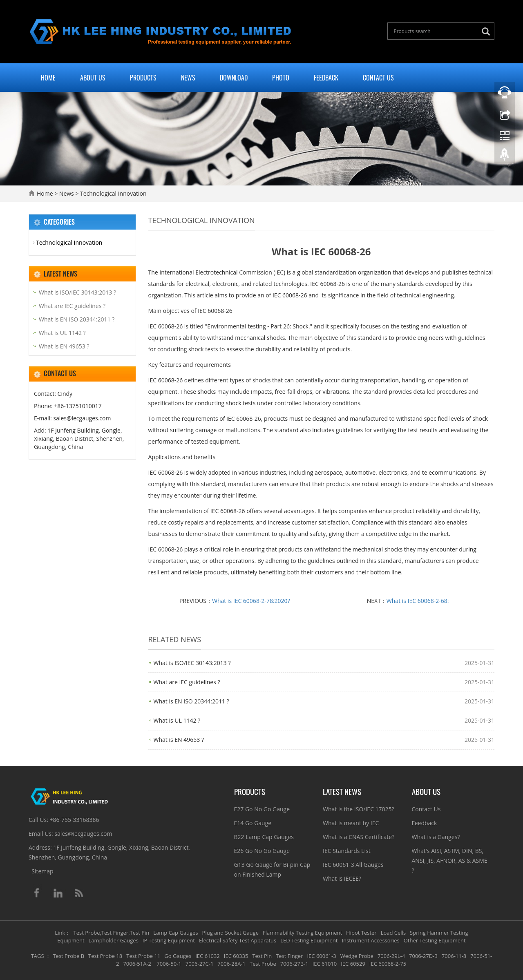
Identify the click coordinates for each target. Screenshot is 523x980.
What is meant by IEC (351, 823)
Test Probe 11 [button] (143, 956)
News (188, 78)
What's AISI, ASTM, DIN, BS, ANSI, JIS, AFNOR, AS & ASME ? (450, 861)
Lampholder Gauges (114, 940)
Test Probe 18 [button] (105, 956)
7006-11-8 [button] (454, 956)
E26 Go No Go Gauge (262, 851)
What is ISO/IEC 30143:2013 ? (192, 663)
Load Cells (393, 933)
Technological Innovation (112, 193)
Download (234, 78)
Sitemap (42, 871)
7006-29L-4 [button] (391, 956)
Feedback (326, 78)
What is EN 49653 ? (179, 740)
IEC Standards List (347, 851)
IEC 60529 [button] (353, 964)
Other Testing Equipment (435, 940)
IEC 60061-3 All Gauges (353, 865)
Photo (281, 78)
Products (143, 78)
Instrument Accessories (370, 940)
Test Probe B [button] (68, 956)
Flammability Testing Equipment (302, 933)
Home (48, 78)
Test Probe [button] (263, 964)
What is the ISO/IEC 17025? (359, 809)
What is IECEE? (342, 878)
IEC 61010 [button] (325, 964)
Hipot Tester (361, 933)
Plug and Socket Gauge (230, 933)
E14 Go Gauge (253, 823)
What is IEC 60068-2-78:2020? (251, 601)
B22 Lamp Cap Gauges (264, 837)
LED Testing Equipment (309, 940)
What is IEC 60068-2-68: (418, 601)
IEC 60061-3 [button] (321, 956)
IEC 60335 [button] (236, 956)
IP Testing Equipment (169, 940)
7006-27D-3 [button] (423, 956)
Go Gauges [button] (178, 956)
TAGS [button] (38, 956)
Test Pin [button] (262, 956)
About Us (93, 78)
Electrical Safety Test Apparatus (238, 940)
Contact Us (378, 78)
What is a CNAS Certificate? (359, 837)
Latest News (342, 791)
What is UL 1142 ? (177, 720)
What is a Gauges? (436, 837)
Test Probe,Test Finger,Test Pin (112, 933)
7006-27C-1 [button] (200, 964)
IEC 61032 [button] (208, 956)
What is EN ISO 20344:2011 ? (191, 701)
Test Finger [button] (289, 956)
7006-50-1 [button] (168, 964)
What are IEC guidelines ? (187, 682)
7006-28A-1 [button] (231, 964)
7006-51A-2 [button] (137, 964)
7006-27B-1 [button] (294, 964)
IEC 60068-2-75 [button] (388, 964)
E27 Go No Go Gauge (262, 809)
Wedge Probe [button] (357, 956)
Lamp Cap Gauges (175, 933)
